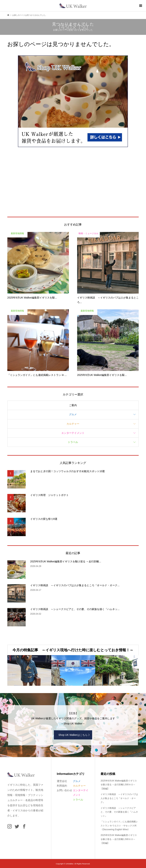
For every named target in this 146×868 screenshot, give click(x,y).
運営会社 (62, 781)
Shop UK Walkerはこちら (73, 735)
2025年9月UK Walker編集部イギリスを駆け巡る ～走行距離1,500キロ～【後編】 (119, 785)
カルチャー (73, 424)
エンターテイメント (73, 433)
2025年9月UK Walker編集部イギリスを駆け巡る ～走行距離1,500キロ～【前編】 (119, 839)
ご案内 (73, 405)
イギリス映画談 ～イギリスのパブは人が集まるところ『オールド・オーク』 (119, 798)
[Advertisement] (73, 182)
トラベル (73, 442)
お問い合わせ (64, 790)
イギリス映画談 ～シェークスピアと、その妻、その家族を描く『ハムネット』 (119, 812)
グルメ (73, 414)
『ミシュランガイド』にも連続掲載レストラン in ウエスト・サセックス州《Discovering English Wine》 (119, 826)
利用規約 (62, 786)
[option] (29, 670)
